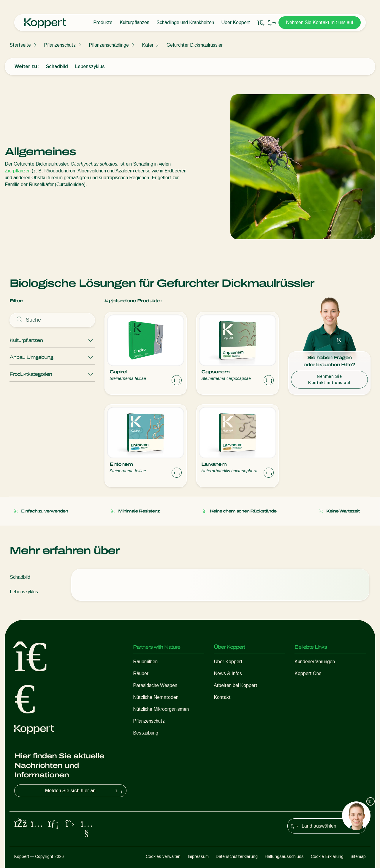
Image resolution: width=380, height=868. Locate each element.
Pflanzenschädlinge (109, 45)
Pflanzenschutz (60, 45)
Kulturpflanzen (134, 22)
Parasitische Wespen (155, 685)
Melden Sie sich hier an (84, 791)
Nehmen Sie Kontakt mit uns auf (320, 22)
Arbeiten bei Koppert (236, 685)
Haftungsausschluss (284, 856)
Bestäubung (146, 733)
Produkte (103, 22)
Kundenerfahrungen (315, 662)
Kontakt (222, 697)
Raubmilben (145, 662)
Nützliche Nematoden (156, 697)
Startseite (20, 45)
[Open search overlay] (261, 23)
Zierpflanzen (18, 171)
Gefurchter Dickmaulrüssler (195, 45)
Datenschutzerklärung (237, 856)
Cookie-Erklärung (327, 856)
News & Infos (228, 673)
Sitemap (358, 856)
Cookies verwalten (163, 856)
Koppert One (308, 673)
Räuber (141, 673)
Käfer (148, 45)
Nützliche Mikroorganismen (161, 709)
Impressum (198, 856)
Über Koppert (236, 22)
